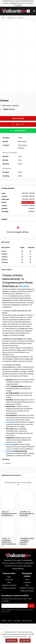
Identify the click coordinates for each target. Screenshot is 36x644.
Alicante (24, 286)
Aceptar (25, 641)
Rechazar (12, 641)
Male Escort (11, 18)
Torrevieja (10, 422)
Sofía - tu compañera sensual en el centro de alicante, (9, 542)
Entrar (31, 606)
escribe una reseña (24, 483)
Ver (30, 637)
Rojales (9, 451)
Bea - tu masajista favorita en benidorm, (9, 514)
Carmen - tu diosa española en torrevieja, (27, 514)
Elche (8, 386)
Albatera (21, 18)
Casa (3, 18)
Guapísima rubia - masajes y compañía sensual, (27, 541)
